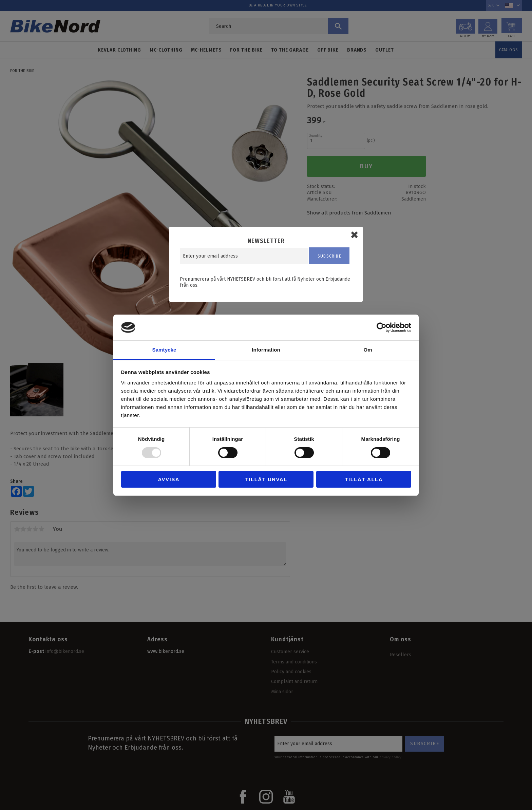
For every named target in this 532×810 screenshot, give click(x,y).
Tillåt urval (266, 479)
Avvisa (169, 479)
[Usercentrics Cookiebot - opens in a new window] (382, 327)
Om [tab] (368, 350)
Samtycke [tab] (164, 350)
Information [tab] (266, 350)
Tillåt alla (364, 479)
